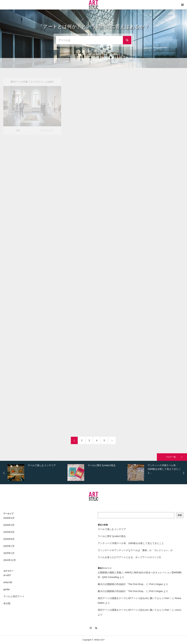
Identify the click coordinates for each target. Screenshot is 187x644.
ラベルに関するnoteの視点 (112, 536)
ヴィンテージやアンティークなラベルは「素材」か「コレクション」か (135, 550)
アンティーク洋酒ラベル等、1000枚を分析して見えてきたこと (131, 543)
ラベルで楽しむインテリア (112, 529)
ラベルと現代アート (14, 596)
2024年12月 (10, 560)
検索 (180, 515)
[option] (37, 473)
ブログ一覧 (171, 457)
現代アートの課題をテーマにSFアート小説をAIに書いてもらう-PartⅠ (135, 598)
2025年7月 (9, 546)
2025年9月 (9, 532)
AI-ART (7, 575)
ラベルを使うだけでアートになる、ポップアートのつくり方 (129, 557)
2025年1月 (9, 553)
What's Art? (99, 640)
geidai (6, 589)
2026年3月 (9, 525)
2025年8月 (9, 539)
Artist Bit (8, 582)
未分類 (7, 603)
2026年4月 (9, 518)
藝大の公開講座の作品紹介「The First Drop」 (122, 584)
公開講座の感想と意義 (109, 572)
